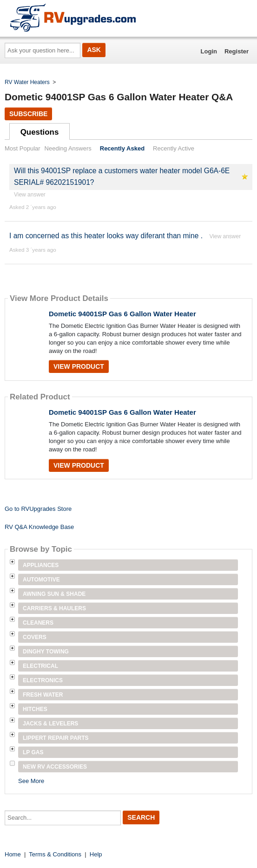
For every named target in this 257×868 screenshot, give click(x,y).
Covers (35, 637)
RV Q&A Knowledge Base (39, 527)
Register (237, 51)
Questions (40, 132)
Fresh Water (43, 695)
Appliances (41, 565)
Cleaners (38, 623)
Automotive (41, 580)
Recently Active (174, 148)
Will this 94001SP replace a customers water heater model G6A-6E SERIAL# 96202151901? (122, 176)
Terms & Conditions (55, 854)
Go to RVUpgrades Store (38, 509)
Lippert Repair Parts (56, 738)
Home (13, 854)
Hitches (35, 709)
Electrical (40, 666)
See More (31, 781)
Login (209, 51)
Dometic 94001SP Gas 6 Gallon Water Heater (122, 314)
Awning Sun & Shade (54, 594)
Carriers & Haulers (54, 608)
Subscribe (28, 114)
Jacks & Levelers (50, 724)
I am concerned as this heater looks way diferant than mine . (106, 236)
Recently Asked (122, 148)
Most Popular (23, 148)
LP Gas (33, 752)
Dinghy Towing (46, 652)
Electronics (43, 680)
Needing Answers (68, 148)
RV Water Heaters (27, 82)
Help (96, 854)
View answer (30, 195)
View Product (79, 366)
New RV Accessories (55, 767)
